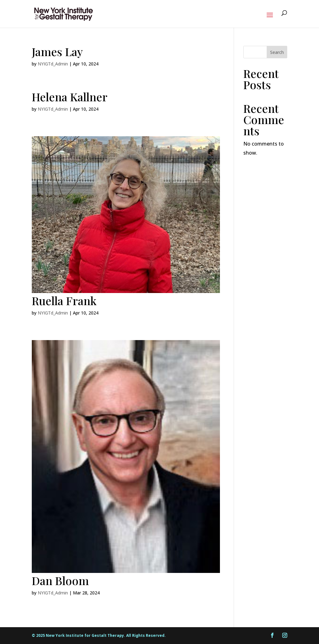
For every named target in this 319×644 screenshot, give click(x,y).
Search (277, 52)
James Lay (57, 51)
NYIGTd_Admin (53, 64)
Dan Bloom (60, 580)
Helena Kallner (70, 97)
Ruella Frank (64, 300)
